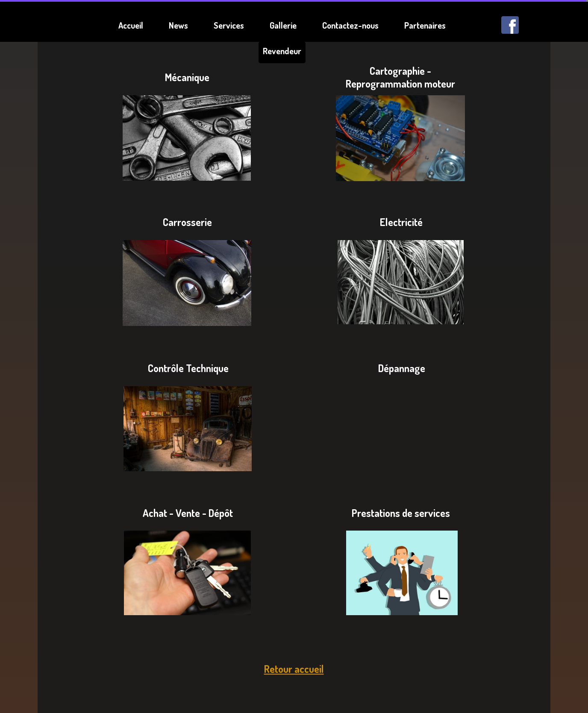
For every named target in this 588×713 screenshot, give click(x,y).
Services (229, 25)
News (178, 25)
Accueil (131, 25)
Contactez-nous (350, 25)
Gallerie (283, 25)
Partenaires (425, 25)
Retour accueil (294, 669)
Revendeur (282, 51)
